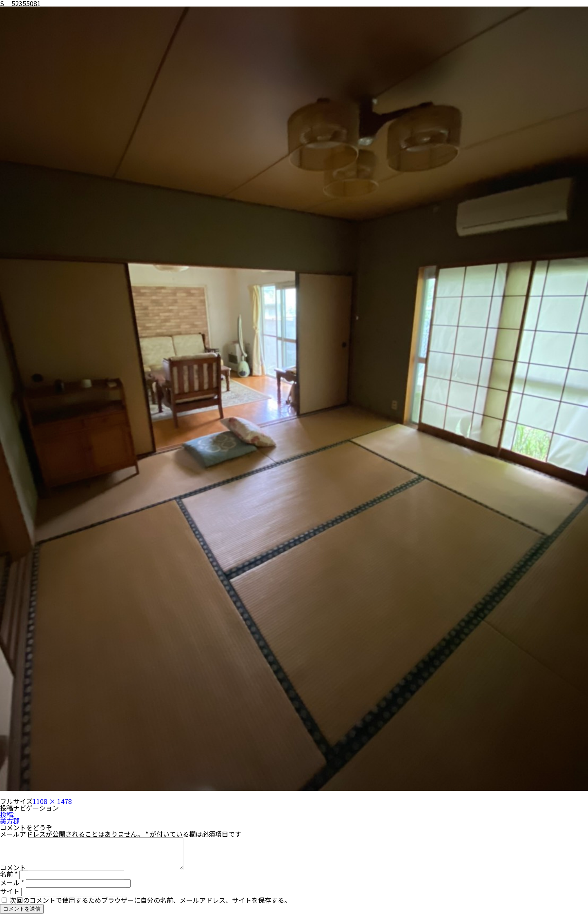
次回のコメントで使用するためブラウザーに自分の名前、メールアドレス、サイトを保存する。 (150, 906)
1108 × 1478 (52, 801)
